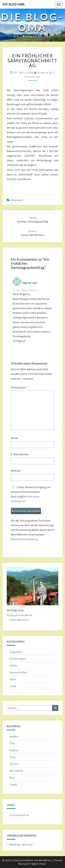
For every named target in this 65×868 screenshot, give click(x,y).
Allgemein (17, 200)
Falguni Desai (38, 864)
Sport (13, 679)
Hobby (13, 665)
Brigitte (43, 72)
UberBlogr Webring (20, 844)
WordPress (45, 860)
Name (14, 438)
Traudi (13, 784)
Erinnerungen (18, 659)
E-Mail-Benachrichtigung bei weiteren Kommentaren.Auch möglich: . (31, 494)
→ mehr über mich (18, 620)
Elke (12, 743)
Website (16, 471)
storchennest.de (19, 815)
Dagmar (27, 283)
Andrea (14, 736)
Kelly (13, 757)
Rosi (12, 778)
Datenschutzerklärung (24, 539)
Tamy (13, 686)
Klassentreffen (18, 672)
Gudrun (14, 750)
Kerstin (14, 764)
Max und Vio (16, 771)
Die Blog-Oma (13, 4)
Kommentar (19, 387)
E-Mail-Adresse (20, 454)
